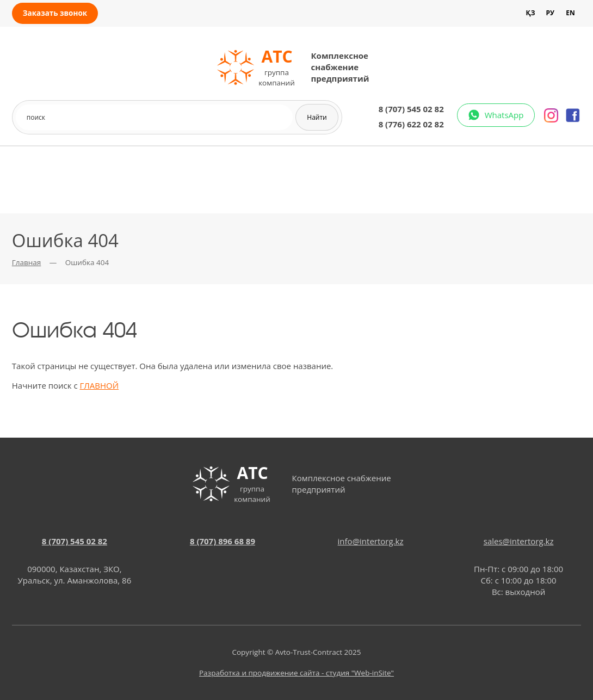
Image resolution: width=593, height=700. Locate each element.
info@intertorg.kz (371, 541)
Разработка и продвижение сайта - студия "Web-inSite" (296, 673)
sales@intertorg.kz (519, 541)
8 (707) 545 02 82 (411, 109)
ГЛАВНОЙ (99, 385)
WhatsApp (504, 115)
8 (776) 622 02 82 (411, 124)
